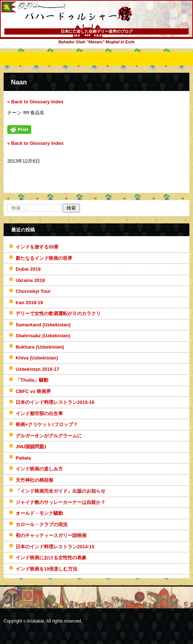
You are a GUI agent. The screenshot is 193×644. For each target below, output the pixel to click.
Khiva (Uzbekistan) (37, 358)
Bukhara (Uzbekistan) (40, 347)
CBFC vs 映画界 (33, 391)
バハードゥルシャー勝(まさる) (69, 29)
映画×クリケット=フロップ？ (47, 424)
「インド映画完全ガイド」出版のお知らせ (61, 491)
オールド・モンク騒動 (39, 513)
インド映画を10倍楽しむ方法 (47, 569)
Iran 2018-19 (29, 303)
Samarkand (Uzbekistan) (43, 325)
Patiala (23, 458)
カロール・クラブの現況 (42, 524)
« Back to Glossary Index (35, 102)
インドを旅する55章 (37, 247)
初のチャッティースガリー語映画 (51, 535)
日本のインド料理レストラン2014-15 (55, 547)
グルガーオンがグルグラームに (49, 436)
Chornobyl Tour (33, 291)
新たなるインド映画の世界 (44, 258)
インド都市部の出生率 (39, 414)
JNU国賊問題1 (31, 447)
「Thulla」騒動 (32, 380)
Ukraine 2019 (30, 280)
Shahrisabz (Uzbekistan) (43, 336)
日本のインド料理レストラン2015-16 (55, 402)
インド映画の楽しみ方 (39, 469)
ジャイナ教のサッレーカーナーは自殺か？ (61, 502)
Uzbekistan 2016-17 (37, 369)
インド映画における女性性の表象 (51, 558)
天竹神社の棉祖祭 (35, 480)
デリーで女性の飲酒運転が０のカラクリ (58, 313)
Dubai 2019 (28, 269)
